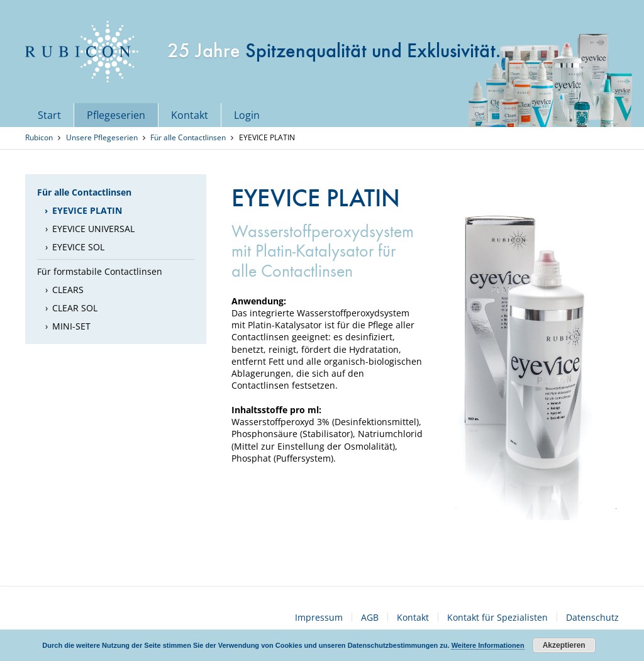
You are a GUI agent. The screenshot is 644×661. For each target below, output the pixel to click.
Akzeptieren (564, 645)
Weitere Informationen (488, 645)
